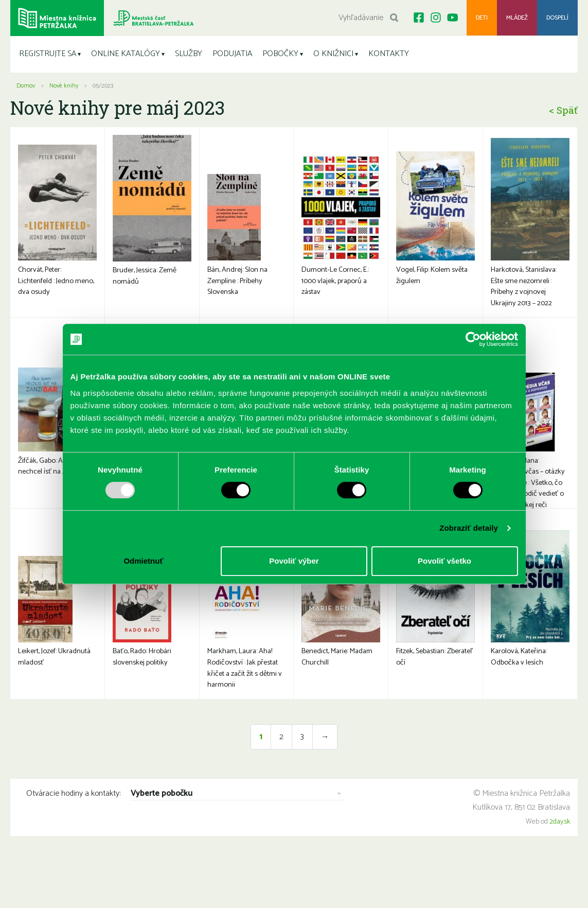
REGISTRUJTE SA (48, 54)
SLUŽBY (189, 54)
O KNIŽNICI (333, 54)
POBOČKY (280, 54)
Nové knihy (64, 86)
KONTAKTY (389, 54)
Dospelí (557, 18)
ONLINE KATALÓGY (126, 54)
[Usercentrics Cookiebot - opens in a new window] (473, 339)
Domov (26, 86)
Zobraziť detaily (469, 528)
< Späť (563, 110)
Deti (481, 18)
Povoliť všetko (444, 561)
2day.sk (560, 832)
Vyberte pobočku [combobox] (162, 804)
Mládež (517, 18)
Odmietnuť (143, 561)
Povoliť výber (294, 561)
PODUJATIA (232, 54)
